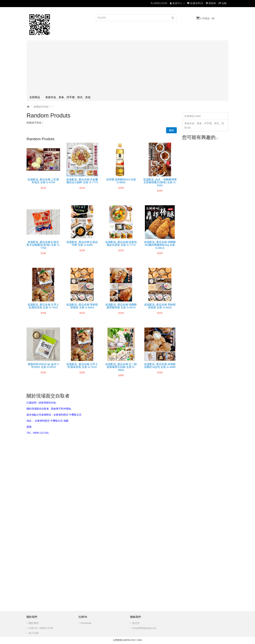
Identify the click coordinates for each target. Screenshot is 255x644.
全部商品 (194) (193, 116)
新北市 (136, 623)
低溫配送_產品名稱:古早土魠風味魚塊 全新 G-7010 (43, 306)
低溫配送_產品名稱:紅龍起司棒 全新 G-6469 (82, 243)
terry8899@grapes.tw (144, 628)
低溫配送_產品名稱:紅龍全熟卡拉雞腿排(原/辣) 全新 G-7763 (43, 245)
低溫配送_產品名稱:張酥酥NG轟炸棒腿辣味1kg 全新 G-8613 (160, 245)
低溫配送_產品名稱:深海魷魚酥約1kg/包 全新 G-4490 (160, 366)
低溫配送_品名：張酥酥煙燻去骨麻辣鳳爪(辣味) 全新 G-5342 (160, 182)
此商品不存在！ (42, 107)
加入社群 (34, 633)
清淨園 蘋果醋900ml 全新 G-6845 (121, 181)
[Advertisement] (127, 67)
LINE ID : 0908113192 (41, 628)
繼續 (171, 130)
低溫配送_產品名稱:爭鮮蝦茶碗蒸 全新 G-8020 (82, 306)
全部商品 (35, 97)
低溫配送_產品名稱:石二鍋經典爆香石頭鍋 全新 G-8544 (121, 367)
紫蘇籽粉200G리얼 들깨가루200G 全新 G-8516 (43, 366)
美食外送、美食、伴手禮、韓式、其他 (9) (204, 125)
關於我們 (34, 623)
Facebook (86, 623)
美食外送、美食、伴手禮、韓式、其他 (68, 97)
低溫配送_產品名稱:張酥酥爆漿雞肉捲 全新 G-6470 (121, 306)
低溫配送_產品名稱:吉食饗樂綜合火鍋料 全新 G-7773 (82, 181)
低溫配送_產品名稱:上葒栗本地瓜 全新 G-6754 (43, 181)
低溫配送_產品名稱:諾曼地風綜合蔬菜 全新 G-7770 (121, 243)
